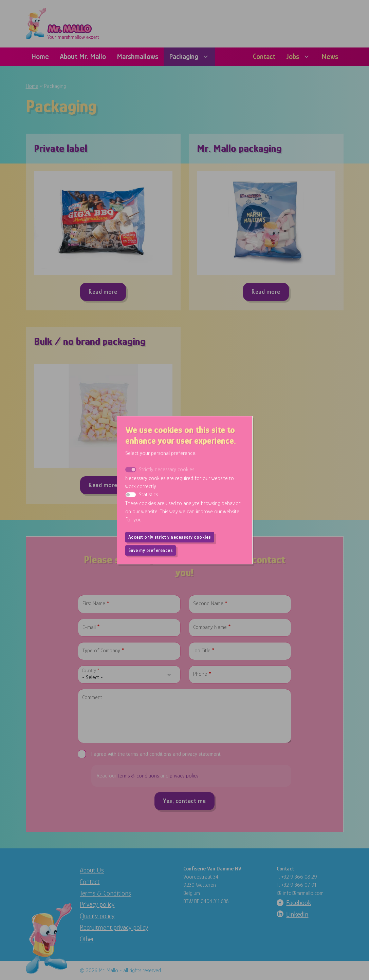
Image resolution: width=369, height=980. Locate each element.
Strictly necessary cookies (167, 469)
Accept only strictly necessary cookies (170, 537)
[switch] (131, 495)
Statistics (148, 495)
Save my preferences (151, 550)
